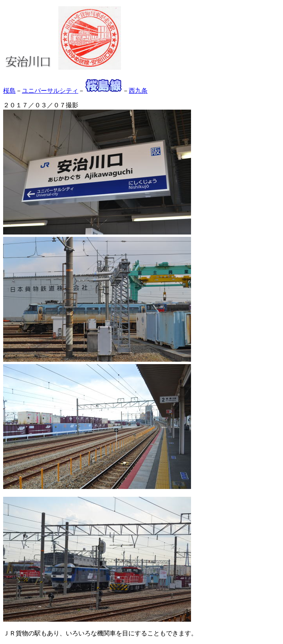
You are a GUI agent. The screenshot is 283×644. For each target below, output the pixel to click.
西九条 (138, 91)
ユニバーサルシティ (50, 91)
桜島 (9, 91)
